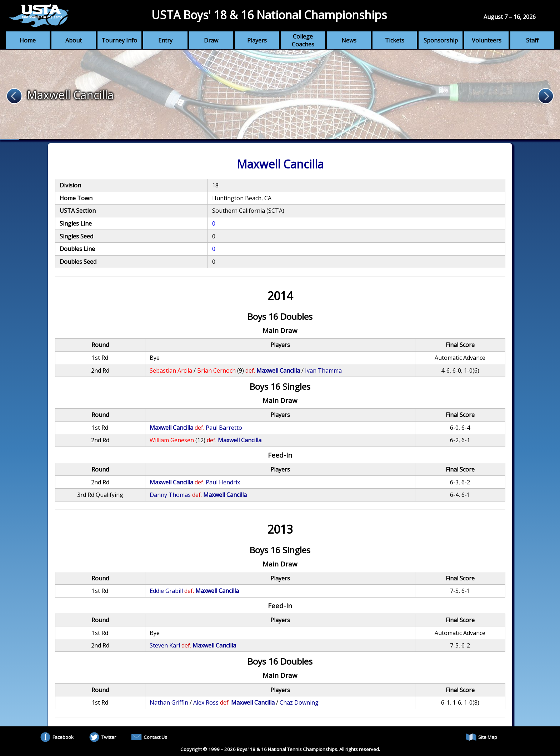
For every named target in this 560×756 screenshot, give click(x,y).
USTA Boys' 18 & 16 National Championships (269, 15)
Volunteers (487, 40)
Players (257, 40)
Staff (532, 40)
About (74, 40)
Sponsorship (441, 40)
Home (28, 40)
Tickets (395, 40)
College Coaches (303, 40)
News (349, 40)
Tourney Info (119, 40)
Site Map (481, 737)
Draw (211, 40)
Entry (165, 40)
